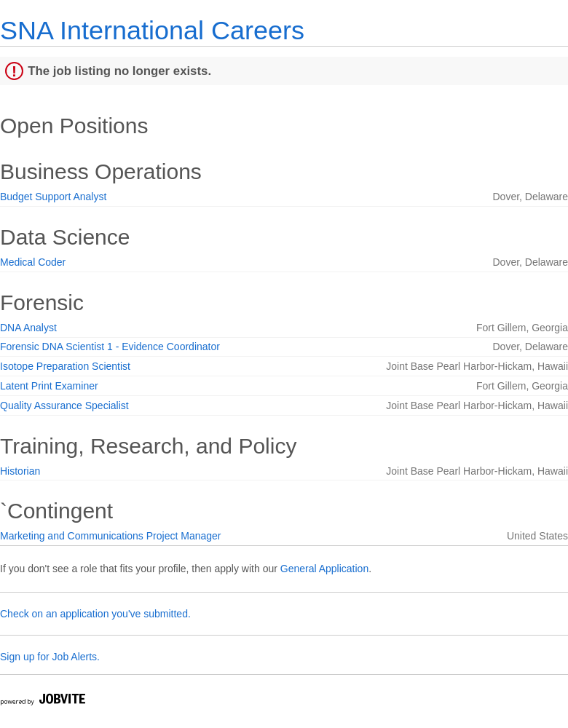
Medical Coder (33, 262)
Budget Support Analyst (53, 197)
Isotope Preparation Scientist (65, 366)
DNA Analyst (28, 328)
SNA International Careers (152, 30)
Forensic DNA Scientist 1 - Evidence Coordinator (110, 347)
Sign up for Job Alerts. (50, 657)
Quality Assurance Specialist (64, 405)
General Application (324, 569)
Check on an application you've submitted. (95, 614)
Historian (20, 471)
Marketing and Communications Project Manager (110, 536)
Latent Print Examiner (49, 386)
